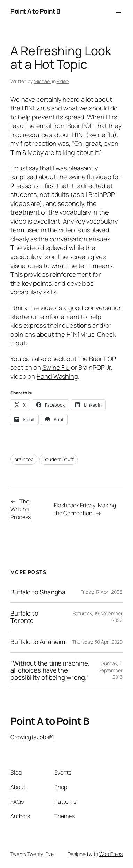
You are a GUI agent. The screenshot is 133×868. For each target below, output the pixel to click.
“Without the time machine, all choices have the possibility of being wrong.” (50, 670)
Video (63, 81)
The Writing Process (21, 509)
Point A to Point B (35, 11)
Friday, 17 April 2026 (101, 592)
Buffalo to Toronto (24, 617)
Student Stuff (58, 459)
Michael (42, 81)
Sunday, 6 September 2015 (111, 670)
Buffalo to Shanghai (39, 592)
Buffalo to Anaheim (38, 642)
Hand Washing (57, 376)
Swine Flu (56, 367)
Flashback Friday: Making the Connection (85, 509)
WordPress (111, 854)
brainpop (24, 459)
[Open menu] (118, 11)
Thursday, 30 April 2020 (97, 642)
